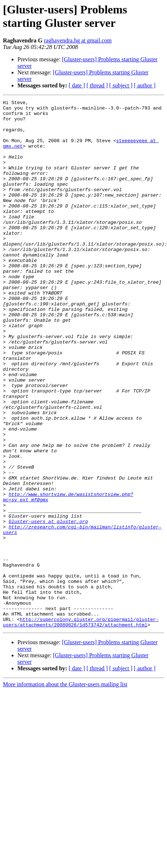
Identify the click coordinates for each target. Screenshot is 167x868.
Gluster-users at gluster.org (48, 606)
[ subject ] (121, 85)
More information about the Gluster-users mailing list (65, 790)
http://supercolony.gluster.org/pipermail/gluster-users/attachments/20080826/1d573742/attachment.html (81, 727)
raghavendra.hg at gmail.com (78, 40)
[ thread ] (97, 85)
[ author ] (145, 85)
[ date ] (77, 85)
